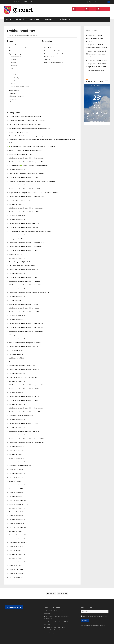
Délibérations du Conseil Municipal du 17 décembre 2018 (26, 437)
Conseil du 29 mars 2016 (17, 521)
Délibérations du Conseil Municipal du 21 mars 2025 (25, 187)
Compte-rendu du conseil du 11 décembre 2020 (24, 375)
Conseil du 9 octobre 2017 (17, 468)
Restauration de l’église (16, 252)
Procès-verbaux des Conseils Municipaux (56, 52)
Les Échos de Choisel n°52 (17, 552)
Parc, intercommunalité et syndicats (20, 85)
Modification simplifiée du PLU (18, 356)
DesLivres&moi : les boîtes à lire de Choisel (22, 364)
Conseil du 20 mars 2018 (17, 456)
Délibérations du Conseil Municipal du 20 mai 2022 (24, 306)
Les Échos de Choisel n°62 (17, 444)
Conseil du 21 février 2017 (17, 491)
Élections (13, 82)
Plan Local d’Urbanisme (16, 352)
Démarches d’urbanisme (16, 348)
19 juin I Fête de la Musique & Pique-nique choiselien (25, 115)
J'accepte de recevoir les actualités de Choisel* (95, 614)
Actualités (20, 17)
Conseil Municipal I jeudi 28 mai (18, 130)
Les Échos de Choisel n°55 (17, 518)
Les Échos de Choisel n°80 (17, 214)
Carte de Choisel (14, 43)
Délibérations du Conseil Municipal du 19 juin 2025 (24, 175)
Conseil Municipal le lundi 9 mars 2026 (20, 152)
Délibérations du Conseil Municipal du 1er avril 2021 (25, 368)
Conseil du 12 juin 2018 (16, 448)
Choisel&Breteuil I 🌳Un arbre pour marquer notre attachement (28, 164)
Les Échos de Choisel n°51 (17, 556)
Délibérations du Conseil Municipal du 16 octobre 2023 (26, 244)
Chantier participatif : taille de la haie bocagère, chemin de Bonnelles (30, 126)
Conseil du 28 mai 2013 (16, 575)
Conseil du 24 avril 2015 (16, 548)
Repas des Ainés (102, 58)
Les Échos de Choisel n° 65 (17, 418)
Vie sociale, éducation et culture (53, 61)
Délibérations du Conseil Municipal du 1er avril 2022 (25, 310)
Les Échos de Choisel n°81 (17, 202)
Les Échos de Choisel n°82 (17, 183)
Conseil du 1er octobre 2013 (18, 571)
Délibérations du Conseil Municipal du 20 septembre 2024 (27, 206)
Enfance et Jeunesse (15, 49)
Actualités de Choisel (50, 43)
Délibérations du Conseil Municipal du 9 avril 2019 (24, 429)
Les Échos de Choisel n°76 (17, 271)
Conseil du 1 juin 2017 (16, 479)
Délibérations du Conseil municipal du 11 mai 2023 (24, 275)
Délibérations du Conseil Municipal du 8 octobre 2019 (25, 410)
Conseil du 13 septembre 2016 (18, 502)
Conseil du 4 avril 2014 (16, 568)
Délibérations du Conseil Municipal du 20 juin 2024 (24, 210)
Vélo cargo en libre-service (17, 333)
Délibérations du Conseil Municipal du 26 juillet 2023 (25, 248)
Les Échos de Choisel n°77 (17, 256)
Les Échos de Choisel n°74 (17, 294)
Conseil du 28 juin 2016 (16, 510)
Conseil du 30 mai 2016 (16, 514)
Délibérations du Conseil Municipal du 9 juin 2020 (24, 387)
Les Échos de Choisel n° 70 (17, 337)
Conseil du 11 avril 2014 (16, 564)
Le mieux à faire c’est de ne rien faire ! (21, 198)
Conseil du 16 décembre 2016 (18, 498)
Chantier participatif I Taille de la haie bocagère (95, 36)
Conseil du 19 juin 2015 (16, 544)
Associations (13, 103)
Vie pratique (50, 17)
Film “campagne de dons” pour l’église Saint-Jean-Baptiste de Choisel (30, 229)
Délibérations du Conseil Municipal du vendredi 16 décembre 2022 (29, 291)
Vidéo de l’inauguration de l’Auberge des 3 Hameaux (25, 341)
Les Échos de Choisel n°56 (17, 506)
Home (11, 70)
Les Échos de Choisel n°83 (17, 168)
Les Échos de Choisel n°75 (17, 287)
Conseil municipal (15, 76)
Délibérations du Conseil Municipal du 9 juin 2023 (24, 268)
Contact (102, 9)
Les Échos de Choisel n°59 (17, 471)
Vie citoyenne (34, 17)
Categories (14, 58)
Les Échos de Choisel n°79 (17, 218)
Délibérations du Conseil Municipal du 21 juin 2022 (24, 302)
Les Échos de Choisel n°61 (17, 452)
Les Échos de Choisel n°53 (17, 537)
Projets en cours (49, 55)
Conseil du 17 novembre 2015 (18, 533)
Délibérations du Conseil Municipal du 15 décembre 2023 (26, 241)
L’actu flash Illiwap (95, 79)
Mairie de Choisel (14, 73)
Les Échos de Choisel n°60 (17, 460)
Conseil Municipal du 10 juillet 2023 (20, 260)
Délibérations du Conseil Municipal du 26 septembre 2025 (27, 160)
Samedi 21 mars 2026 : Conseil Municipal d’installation (25, 148)
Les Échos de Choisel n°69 (17, 371)
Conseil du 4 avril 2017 (16, 487)
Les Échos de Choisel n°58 (17, 483)
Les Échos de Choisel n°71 (17, 318)
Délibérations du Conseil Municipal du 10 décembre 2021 (26, 321)
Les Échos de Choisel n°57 (17, 494)
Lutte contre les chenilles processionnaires (22, 264)
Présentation (13, 91)
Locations (13, 61)
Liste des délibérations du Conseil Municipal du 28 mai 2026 (27, 118)
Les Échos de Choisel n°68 (17, 379)
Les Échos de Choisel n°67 (17, 391)
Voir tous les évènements (96, 68)
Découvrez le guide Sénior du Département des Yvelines (26, 171)
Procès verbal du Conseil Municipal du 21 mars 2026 (25, 122)
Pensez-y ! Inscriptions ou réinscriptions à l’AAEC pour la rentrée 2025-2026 (32, 179)
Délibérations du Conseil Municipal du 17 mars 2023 (25, 279)
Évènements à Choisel (16, 55)
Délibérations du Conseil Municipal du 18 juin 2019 (24, 421)
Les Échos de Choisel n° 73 (17, 298)
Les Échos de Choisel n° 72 (17, 314)
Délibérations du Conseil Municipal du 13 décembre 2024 (26, 194)
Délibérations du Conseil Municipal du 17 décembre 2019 (26, 406)
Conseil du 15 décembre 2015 (18, 525)
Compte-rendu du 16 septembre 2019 (21, 414)
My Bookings (14, 64)
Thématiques (65, 17)
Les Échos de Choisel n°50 (17, 560)
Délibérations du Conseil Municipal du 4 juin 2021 (24, 344)
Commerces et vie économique (18, 46)
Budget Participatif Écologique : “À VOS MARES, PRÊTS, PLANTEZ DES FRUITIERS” (34, 191)
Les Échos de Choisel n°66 (17, 402)
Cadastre (12, 360)
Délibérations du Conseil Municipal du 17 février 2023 (25, 283)
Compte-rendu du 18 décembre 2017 (20, 464)
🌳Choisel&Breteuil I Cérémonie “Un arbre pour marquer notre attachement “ (33, 144)
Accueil (9, 17)
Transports (12, 97)
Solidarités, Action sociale (17, 94)
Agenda (77, 9)
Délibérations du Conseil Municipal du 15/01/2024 (24, 225)
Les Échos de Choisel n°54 (17, 529)
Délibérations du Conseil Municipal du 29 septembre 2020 (27, 383)
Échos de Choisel (49, 46)
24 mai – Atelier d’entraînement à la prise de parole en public (27, 134)
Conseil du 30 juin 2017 (16, 475)
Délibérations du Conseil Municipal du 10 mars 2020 (25, 398)
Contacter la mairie (16, 79)
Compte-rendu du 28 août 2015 (19, 541)
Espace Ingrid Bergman (16, 52)
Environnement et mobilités (52, 49)
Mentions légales (14, 88)
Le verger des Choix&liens (17, 237)
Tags (12, 67)
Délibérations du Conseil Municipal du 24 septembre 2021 (27, 329)
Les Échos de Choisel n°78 (17, 233)
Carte (89, 9)
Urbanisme (12, 100)
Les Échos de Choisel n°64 (17, 425)
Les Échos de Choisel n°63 (17, 433)
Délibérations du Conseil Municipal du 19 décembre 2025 (26, 156)
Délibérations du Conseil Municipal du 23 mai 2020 (24, 394)
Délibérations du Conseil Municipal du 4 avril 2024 (24, 221)
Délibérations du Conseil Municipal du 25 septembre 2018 (27, 441)
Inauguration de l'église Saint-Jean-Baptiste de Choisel (96, 52)
